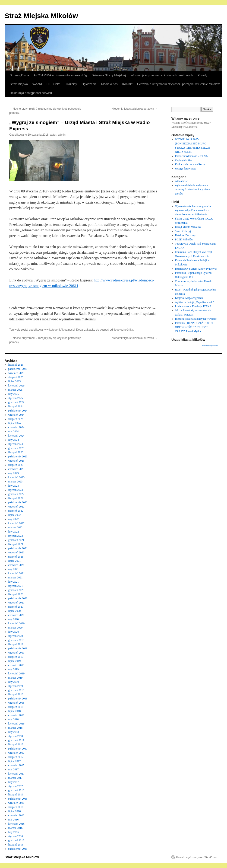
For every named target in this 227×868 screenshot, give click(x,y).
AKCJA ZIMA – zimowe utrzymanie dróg (60, 75)
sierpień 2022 (16, 511)
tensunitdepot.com (210, 346)
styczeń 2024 (16, 444)
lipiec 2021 (15, 561)
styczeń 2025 (16, 398)
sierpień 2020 (16, 607)
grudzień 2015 (16, 840)
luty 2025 (14, 394)
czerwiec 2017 (16, 765)
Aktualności (68, 330)
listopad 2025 (16, 365)
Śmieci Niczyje (184, 231)
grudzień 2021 (16, 540)
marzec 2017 (16, 778)
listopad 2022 (16, 498)
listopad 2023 (16, 452)
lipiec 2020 (15, 611)
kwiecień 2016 (16, 824)
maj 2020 (14, 619)
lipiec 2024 (15, 423)
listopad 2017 (16, 744)
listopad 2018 (16, 694)
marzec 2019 (16, 678)
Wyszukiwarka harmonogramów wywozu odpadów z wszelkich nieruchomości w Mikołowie (193, 210)
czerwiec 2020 (16, 615)
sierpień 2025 (16, 377)
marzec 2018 (16, 728)
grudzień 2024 (16, 402)
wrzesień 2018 (16, 703)
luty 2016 (14, 832)
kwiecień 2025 (16, 386)
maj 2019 (14, 669)
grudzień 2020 (16, 590)
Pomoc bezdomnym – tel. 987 (192, 156)
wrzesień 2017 (16, 753)
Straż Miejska (19, 84)
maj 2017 (14, 769)
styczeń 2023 (16, 490)
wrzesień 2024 (16, 415)
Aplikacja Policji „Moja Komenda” (195, 302)
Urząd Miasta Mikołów (188, 227)
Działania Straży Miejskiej (109, 75)
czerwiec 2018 (16, 715)
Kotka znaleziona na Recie (190, 164)
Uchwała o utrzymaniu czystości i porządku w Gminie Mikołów (178, 84)
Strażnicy (71, 84)
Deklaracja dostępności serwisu (31, 93)
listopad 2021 (16, 544)
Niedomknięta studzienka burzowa (135, 109)
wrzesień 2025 (16, 373)
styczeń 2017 (16, 786)
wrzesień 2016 (16, 803)
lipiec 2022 (15, 515)
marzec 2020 (16, 628)
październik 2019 (18, 648)
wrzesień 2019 (16, 653)
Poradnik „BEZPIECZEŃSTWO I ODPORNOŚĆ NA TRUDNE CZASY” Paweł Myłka (194, 327)
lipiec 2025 (15, 381)
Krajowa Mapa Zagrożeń (189, 298)
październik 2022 (18, 502)
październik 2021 (18, 548)
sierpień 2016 (16, 807)
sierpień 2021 (16, 557)
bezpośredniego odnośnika (116, 330)
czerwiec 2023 (16, 469)
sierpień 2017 (16, 757)
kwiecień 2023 (16, 477)
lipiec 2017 (15, 761)
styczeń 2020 (16, 636)
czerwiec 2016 (16, 815)
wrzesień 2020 (16, 603)
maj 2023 (14, 473)
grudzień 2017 (16, 740)
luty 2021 (14, 582)
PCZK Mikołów (184, 239)
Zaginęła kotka (183, 160)
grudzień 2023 (16, 448)
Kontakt (127, 84)
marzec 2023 (16, 482)
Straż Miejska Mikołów (41, 16)
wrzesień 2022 (16, 507)
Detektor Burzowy (185, 235)
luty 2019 (14, 682)
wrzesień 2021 (16, 552)
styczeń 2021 (16, 586)
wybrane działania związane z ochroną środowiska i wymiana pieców (192, 189)
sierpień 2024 (16, 419)
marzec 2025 (16, 390)
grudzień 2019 (16, 640)
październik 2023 (18, 456)
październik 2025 (18, 369)
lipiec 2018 (15, 711)
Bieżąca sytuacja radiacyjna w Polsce (196, 319)
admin (62, 135)
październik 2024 (18, 411)
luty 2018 (14, 732)
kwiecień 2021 (16, 573)
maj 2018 (14, 719)
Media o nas (109, 84)
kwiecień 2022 (16, 523)
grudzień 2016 (16, 790)
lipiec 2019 (15, 661)
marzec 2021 (16, 578)
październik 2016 (18, 799)
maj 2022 (14, 519)
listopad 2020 (16, 594)
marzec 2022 (16, 527)
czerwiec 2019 (16, 665)
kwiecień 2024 (16, 436)
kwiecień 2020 (16, 623)
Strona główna (19, 75)
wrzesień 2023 (16, 461)
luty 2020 (14, 632)
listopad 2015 (16, 845)
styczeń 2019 (16, 686)
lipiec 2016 (15, 811)
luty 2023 (14, 486)
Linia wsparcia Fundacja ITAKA (193, 306)
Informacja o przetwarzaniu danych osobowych (162, 75)
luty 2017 (14, 782)
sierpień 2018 (16, 707)
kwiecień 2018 (16, 724)
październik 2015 (18, 849)
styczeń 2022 (16, 536)
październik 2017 (18, 749)
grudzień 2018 (16, 690)
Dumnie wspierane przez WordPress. (196, 857)
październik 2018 (18, 699)
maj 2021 (14, 569)
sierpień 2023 (16, 465)
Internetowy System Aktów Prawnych (196, 269)
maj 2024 (14, 431)
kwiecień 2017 (16, 774)
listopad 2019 (16, 644)
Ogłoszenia (89, 84)
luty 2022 (14, 532)
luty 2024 (14, 440)
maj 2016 (14, 820)
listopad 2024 (16, 406)
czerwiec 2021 (16, 565)
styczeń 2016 (16, 836)
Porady (202, 75)
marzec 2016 (16, 828)
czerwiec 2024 (16, 427)
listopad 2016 (16, 795)
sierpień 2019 (16, 657)
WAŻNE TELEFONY (46, 84)
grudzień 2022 (16, 494)
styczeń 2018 (16, 736)
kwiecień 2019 (16, 673)
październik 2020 (18, 598)
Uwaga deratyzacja (186, 169)
